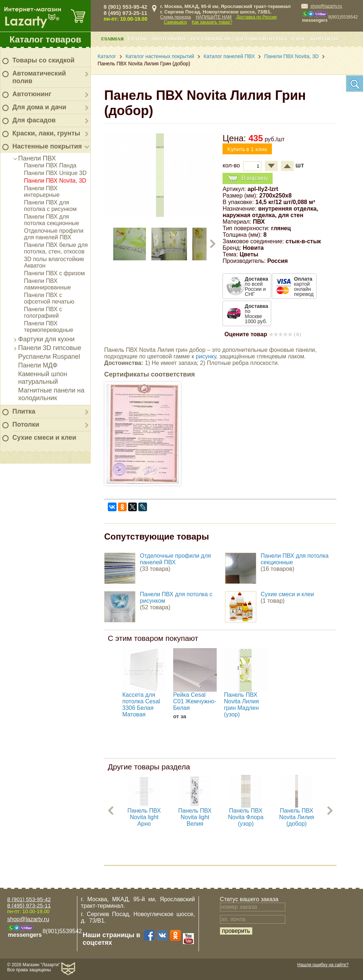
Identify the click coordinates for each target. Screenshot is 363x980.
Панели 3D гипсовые (50, 348)
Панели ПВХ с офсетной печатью (49, 298)
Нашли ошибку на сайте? (323, 965)
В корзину (248, 178)
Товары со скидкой (43, 60)
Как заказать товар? (212, 22)
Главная (113, 39)
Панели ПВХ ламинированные (47, 284)
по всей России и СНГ (256, 286)
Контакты (325, 39)
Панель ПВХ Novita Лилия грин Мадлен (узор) (241, 705)
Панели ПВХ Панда (50, 165)
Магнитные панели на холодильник (51, 394)
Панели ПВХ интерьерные (42, 192)
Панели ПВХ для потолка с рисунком (50, 206)
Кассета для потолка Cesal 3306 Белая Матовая (141, 705)
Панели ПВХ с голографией (43, 312)
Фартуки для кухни (46, 339)
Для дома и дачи (39, 107)
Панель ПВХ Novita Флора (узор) (246, 817)
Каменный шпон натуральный (43, 378)
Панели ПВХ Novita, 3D (55, 181)
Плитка (24, 411)
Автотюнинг (32, 94)
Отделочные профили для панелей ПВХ (54, 234)
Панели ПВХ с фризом (54, 273)
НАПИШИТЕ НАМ (214, 17)
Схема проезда (176, 17)
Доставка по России (256, 17)
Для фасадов (34, 120)
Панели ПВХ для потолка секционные (52, 220)
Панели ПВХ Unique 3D (55, 173)
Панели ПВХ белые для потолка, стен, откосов (56, 248)
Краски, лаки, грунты (46, 133)
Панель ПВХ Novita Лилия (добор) (297, 817)
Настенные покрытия (47, 146)
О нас (299, 39)
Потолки (26, 424)
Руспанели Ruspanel (49, 357)
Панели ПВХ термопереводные (49, 327)
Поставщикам (211, 39)
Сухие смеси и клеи (44, 438)
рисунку (206, 356)
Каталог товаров (45, 39)
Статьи (137, 39)
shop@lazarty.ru (326, 6)
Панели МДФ (38, 365)
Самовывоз (175, 22)
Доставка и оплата (261, 39)
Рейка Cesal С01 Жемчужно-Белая (195, 701)
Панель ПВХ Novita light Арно (144, 817)
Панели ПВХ (37, 158)
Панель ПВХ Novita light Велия (195, 817)
